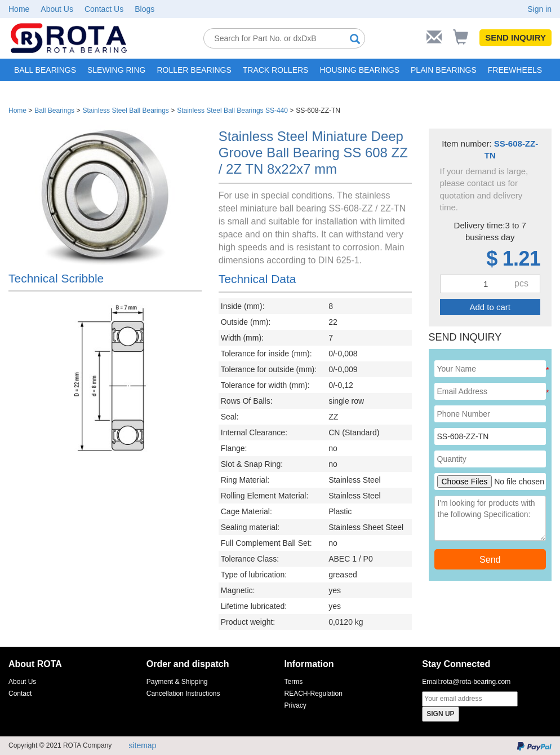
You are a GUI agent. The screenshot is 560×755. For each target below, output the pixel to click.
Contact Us (104, 9)
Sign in (539, 9)
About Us (57, 9)
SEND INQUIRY (515, 37)
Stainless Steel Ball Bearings (125, 111)
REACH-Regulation (314, 694)
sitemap (142, 745)
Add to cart (490, 307)
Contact (20, 694)
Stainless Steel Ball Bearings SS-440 (232, 111)
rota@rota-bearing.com (476, 682)
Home (19, 9)
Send (490, 560)
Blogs (145, 9)
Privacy (295, 705)
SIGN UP (440, 714)
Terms (294, 682)
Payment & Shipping (177, 682)
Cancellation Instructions (183, 694)
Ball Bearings (54, 111)
